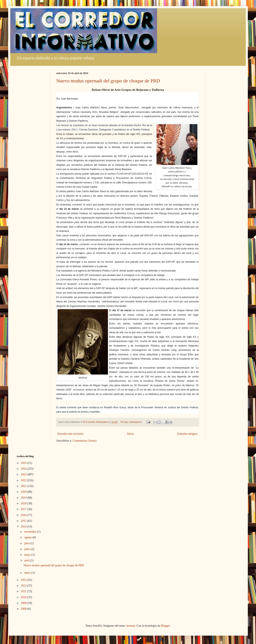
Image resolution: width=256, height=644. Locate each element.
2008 (24, 609)
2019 (24, 498)
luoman (131, 626)
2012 (24, 586)
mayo (28, 555)
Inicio (131, 434)
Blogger (165, 626)
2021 (24, 486)
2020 (24, 492)
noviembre (31, 532)
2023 (24, 474)
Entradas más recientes (70, 434)
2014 (24, 527)
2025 (24, 463)
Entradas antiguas (187, 434)
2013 (24, 580)
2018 (24, 503)
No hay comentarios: (132, 422)
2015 (24, 521)
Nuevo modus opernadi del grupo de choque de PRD (108, 81)
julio (27, 543)
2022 (24, 480)
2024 (24, 469)
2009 (24, 603)
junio (27, 549)
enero (28, 573)
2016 (24, 515)
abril (27, 560)
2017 (24, 509)
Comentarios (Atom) (84, 441)
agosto (28, 537)
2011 (24, 591)
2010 (24, 597)
